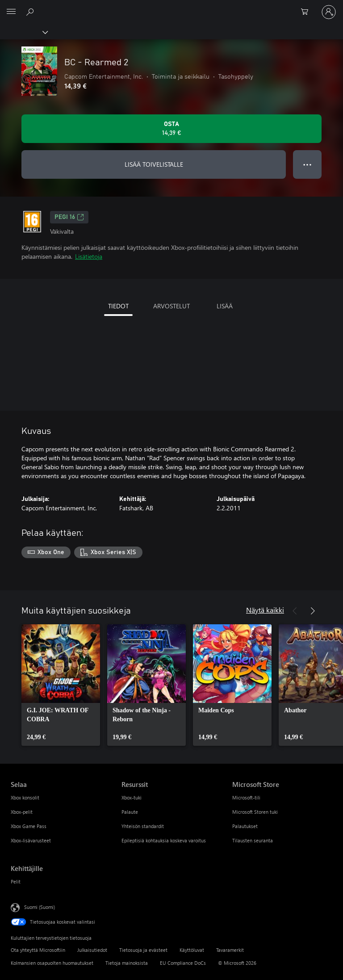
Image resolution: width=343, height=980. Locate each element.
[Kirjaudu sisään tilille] (329, 12)
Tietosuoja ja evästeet (143, 950)
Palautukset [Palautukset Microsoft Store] (245, 826)
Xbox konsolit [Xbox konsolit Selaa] (25, 797)
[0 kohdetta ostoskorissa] (307, 12)
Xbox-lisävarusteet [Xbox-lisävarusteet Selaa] (31, 840)
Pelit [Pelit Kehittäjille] (16, 881)
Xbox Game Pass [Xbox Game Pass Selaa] (29, 826)
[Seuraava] (313, 611)
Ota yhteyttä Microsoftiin (38, 950)
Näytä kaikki (265, 610)
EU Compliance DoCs (183, 963)
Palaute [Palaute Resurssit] (130, 812)
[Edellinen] (295, 611)
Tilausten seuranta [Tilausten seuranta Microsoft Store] (253, 840)
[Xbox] (23, 32)
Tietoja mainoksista (127, 963)
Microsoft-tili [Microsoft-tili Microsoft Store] (246, 797)
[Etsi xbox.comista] (31, 12)
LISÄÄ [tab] (225, 306)
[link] (61, 685)
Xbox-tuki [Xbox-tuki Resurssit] (132, 797)
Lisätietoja (89, 256)
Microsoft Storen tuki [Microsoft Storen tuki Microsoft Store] (255, 812)
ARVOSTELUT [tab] (171, 306)
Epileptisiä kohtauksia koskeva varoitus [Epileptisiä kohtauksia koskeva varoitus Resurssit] (164, 840)
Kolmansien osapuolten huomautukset (52, 963)
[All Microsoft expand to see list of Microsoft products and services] (11, 12)
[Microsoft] (171, 7)
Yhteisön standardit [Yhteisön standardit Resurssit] (143, 826)
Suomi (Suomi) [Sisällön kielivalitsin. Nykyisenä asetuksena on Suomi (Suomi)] (40, 906)
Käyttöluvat (192, 950)
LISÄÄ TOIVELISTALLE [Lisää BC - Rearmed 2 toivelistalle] (154, 164)
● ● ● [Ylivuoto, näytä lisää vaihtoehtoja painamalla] (307, 164)
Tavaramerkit (230, 950)
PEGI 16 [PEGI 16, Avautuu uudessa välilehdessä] (69, 217)
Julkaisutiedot (92, 950)
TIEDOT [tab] (118, 306)
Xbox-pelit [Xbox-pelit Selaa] (22, 812)
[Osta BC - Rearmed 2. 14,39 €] (171, 129)
